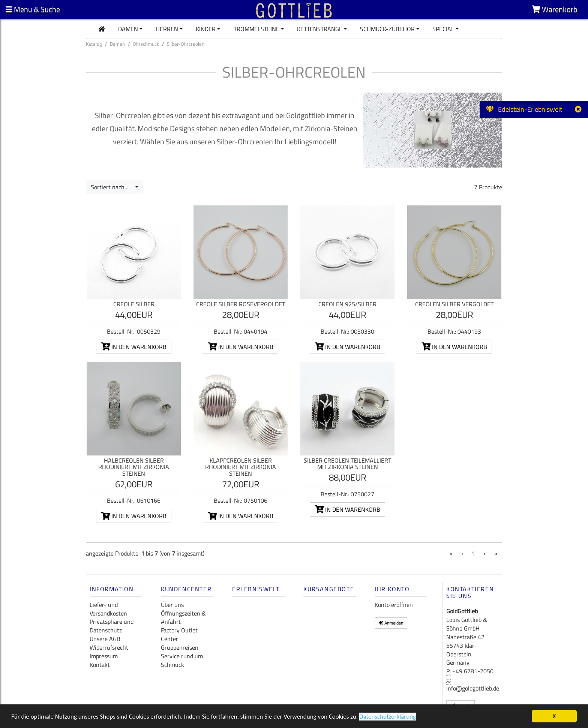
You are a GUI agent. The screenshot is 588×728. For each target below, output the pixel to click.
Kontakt (100, 665)
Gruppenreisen (180, 647)
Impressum (104, 656)
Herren (167, 29)
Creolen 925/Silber (347, 304)
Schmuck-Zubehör (387, 29)
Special (443, 29)
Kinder (206, 29)
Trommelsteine (256, 29)
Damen (128, 29)
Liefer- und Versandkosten (108, 609)
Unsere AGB (105, 639)
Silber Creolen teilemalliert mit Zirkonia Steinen (347, 464)
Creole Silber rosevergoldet (241, 304)
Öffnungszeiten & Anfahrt (183, 618)
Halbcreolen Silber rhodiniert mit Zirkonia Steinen (134, 467)
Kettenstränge (320, 29)
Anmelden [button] (391, 623)
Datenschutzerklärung (388, 718)
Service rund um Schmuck (182, 660)
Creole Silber (134, 304)
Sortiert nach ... (112, 187)
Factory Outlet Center (179, 634)
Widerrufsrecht (109, 647)
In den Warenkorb (134, 347)
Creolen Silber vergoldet (454, 304)
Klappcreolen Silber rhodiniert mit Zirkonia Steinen (241, 467)
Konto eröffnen (394, 605)
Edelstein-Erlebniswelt (524, 109)
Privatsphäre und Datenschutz (112, 626)
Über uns (172, 605)
